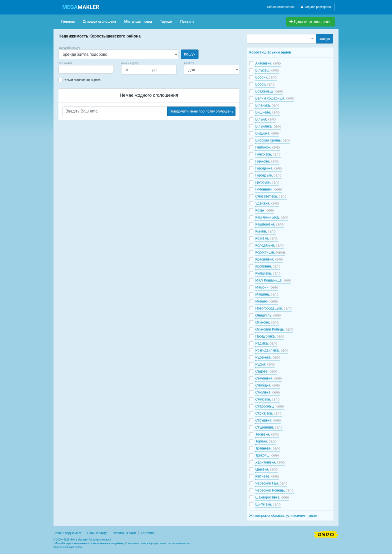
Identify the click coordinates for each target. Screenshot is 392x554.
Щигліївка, (268, 504)
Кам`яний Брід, (272, 217)
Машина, (267, 294)
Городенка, (268, 168)
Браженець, (269, 91)
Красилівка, (269, 259)
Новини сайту (97, 533)
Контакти (147, 533)
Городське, (268, 175)
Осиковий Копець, (274, 329)
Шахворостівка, (272, 497)
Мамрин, (267, 287)
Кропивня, (268, 266)
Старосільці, (270, 406)
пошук (190, 54)
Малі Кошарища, (273, 280)
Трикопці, (267, 455)
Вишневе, (267, 112)
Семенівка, (268, 378)
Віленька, (267, 105)
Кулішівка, (268, 273)
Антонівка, (268, 63)
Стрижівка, (268, 413)
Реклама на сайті (124, 533)
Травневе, (268, 448)
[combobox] (86, 69)
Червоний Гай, (271, 483)
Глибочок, (267, 147)
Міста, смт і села (138, 21)
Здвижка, (267, 203)
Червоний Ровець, (274, 490)
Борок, (265, 84)
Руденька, (268, 357)
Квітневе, (267, 476)
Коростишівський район (270, 52)
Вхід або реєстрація (316, 7)
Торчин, (266, 441)
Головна (68, 21)
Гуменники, (268, 189)
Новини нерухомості (68, 533)
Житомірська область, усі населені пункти (283, 515)
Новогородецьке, (273, 308)
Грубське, (267, 182)
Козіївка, (266, 238)
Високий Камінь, (273, 140)
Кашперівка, (269, 224)
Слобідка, (267, 385)
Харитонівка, (270, 462)
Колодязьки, (269, 245)
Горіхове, (267, 161)
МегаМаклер (62, 543)
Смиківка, (267, 399)
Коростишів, (270, 252)
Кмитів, (265, 231)
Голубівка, (268, 154)
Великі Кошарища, (274, 98)
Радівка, (266, 343)
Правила (187, 21)
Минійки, (266, 301)
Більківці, (267, 70)
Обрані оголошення (281, 7)
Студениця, (269, 427)
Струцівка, (268, 420)
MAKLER (81, 7)
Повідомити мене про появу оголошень (201, 111)
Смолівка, (267, 392)
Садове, (266, 371)
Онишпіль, (268, 315)
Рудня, (265, 364)
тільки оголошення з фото (82, 80)
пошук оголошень (99, 21)
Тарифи (166, 21)
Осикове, (267, 322)
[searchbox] (67, 69)
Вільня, (265, 119)
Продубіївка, (270, 336)
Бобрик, (266, 77)
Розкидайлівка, (272, 350)
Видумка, (267, 133)
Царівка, (266, 469)
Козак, (264, 210)
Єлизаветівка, (271, 196)
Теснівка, (267, 434)
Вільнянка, (268, 126)
